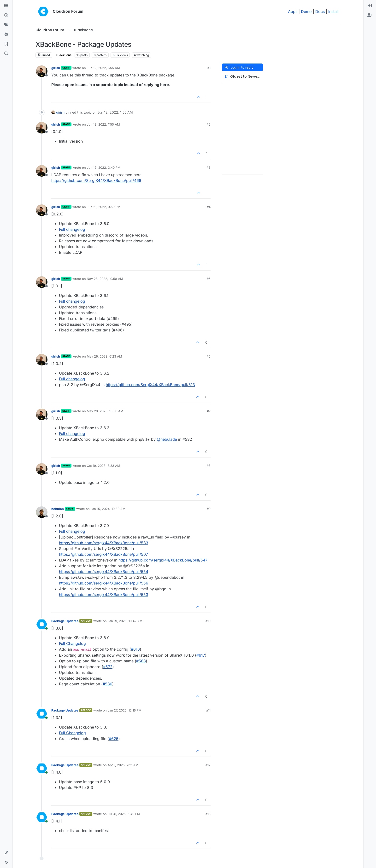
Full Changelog (72, 643)
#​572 (108, 667)
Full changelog (72, 229)
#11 (208, 710)
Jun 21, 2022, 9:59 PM (104, 207)
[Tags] (6, 25)
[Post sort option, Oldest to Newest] (242, 77)
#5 (209, 279)
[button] (6, 853)
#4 (209, 207)
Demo (306, 12)
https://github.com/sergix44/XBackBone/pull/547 (163, 560)
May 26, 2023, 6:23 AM (104, 356)
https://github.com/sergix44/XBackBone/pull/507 (103, 554)
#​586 (107, 684)
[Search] (6, 54)
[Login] (370, 6)
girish (56, 68)
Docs (320, 12)
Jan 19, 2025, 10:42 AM (125, 621)
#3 (209, 168)
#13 (208, 814)
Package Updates (65, 621)
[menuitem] (370, 6)
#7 (209, 411)
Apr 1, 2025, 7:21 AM (123, 765)
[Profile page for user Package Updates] (42, 624)
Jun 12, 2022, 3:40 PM (104, 168)
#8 (209, 466)
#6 (209, 356)
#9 (209, 509)
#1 (209, 68)
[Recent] (6, 15)
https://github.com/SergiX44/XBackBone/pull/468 (96, 180)
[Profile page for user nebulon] (42, 512)
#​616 (135, 649)
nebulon (58, 509)
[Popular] (6, 35)
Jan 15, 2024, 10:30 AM (108, 509)
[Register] (370, 15)
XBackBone (63, 55)
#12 (208, 765)
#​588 (141, 661)
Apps (293, 12)
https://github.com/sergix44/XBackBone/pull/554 (104, 572)
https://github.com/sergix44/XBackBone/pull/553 (104, 595)
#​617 (201, 655)
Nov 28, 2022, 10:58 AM (105, 279)
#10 (208, 621)
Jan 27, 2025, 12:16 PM (125, 710)
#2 (209, 124)
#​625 (114, 739)
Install (333, 12)
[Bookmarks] (6, 44)
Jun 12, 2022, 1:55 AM (103, 68)
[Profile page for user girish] (42, 71)
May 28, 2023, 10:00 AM (105, 411)
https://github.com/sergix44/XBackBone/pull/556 (104, 583)
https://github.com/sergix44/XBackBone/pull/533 (104, 543)
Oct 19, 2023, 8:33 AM (103, 466)
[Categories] (6, 6)
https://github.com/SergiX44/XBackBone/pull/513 (150, 385)
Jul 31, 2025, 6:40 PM (124, 814)
